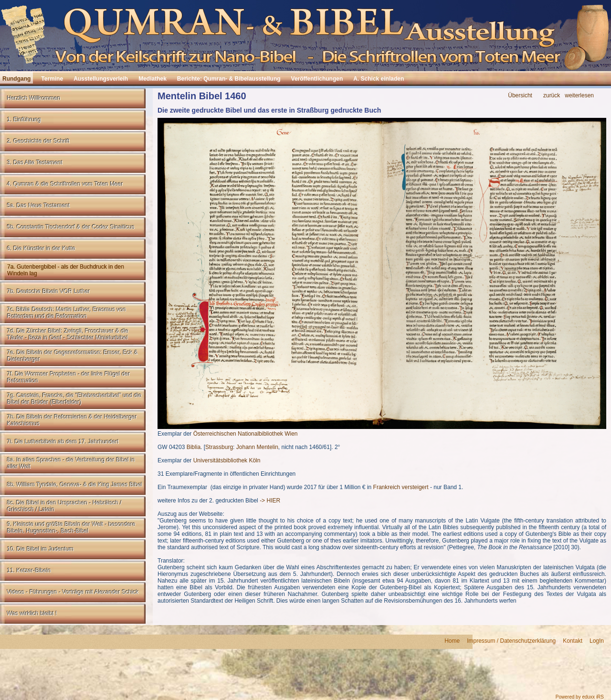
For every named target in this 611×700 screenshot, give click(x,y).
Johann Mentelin (257, 447)
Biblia (194, 447)
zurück (552, 96)
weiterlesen (579, 96)
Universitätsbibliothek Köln (227, 460)
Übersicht (520, 96)
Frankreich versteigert (401, 487)
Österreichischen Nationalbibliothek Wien (246, 434)
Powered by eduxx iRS (580, 697)
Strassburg (219, 447)
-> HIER (270, 501)
